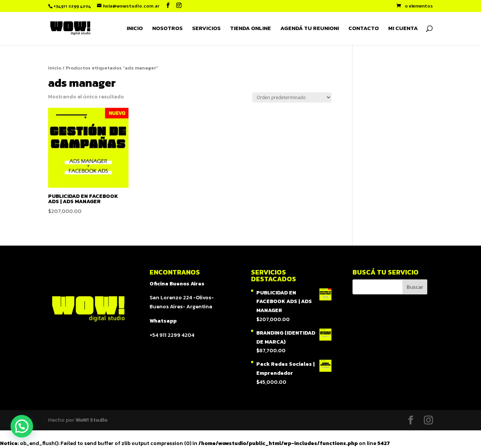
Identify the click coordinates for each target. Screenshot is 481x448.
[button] (22, 426)
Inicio (55, 68)
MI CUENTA (403, 29)
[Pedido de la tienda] (292, 97)
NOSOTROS (167, 29)
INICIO (135, 29)
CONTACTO (364, 29)
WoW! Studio (92, 420)
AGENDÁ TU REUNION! (310, 29)
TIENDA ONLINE (250, 29)
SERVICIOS (206, 29)
